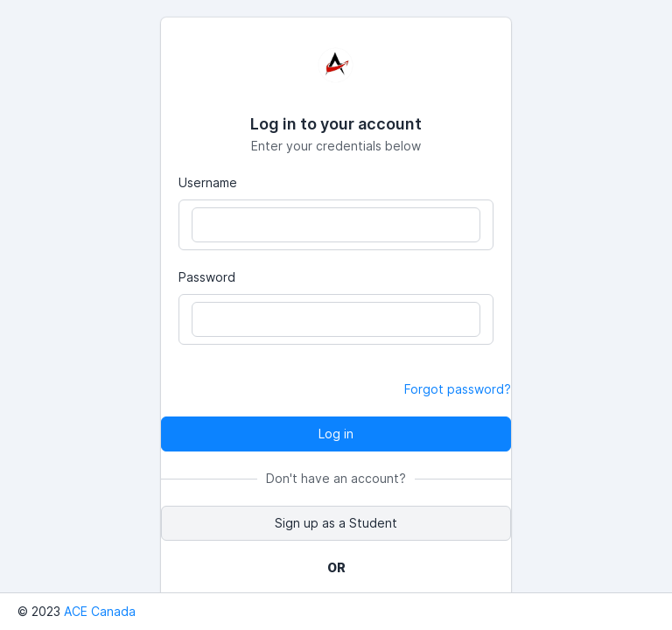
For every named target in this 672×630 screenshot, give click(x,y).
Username (208, 182)
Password (207, 277)
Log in (336, 434)
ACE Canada (100, 611)
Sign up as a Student (336, 523)
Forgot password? (458, 389)
